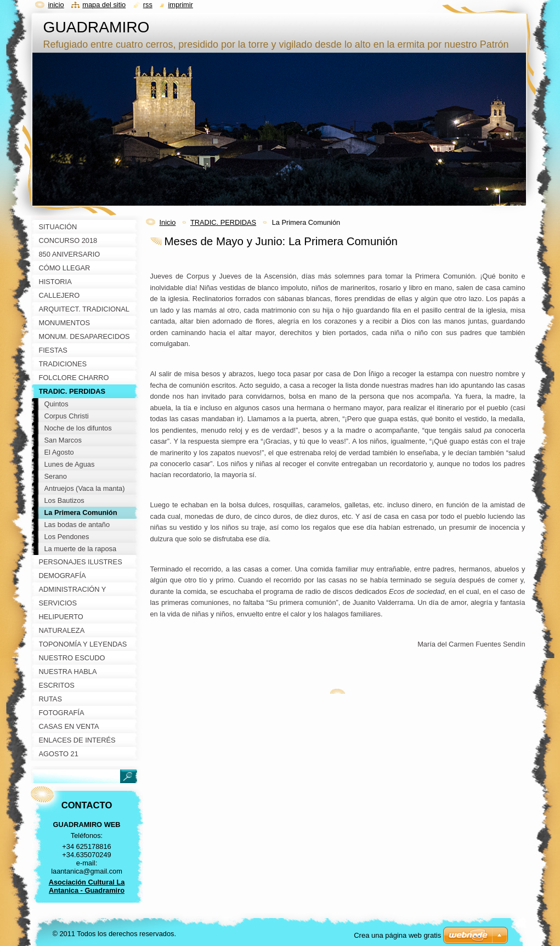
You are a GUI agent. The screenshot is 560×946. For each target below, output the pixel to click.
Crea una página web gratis (397, 935)
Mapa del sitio (104, 5)
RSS (148, 5)
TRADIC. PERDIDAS (223, 222)
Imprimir (180, 5)
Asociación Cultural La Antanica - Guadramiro (87, 886)
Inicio (168, 222)
